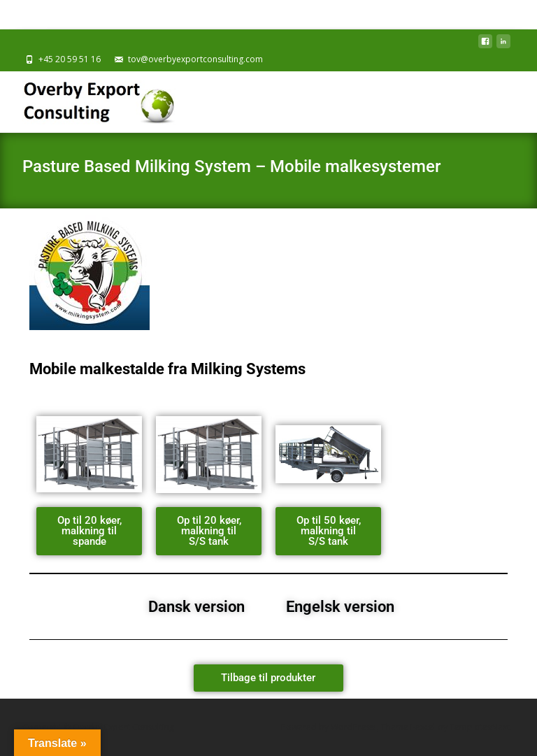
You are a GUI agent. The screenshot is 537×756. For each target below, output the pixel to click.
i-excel (424, 727)
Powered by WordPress (329, 727)
